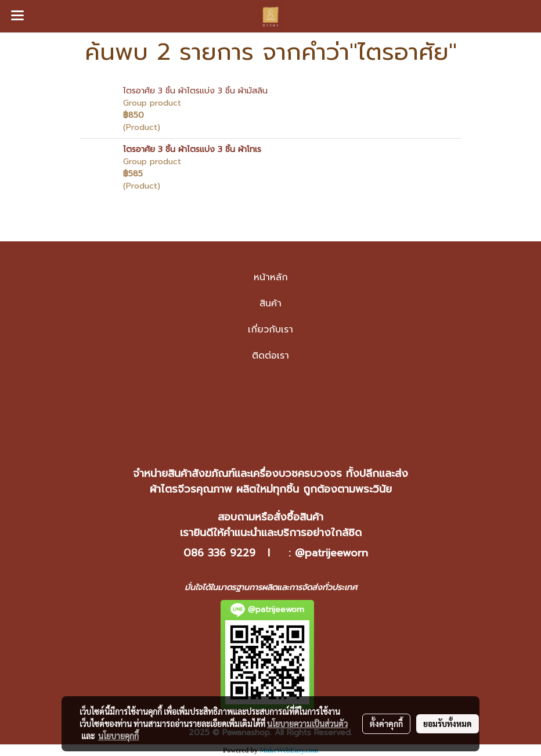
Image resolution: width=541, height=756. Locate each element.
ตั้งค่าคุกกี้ (386, 724)
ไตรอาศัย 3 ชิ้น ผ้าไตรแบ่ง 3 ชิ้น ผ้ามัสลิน (195, 91)
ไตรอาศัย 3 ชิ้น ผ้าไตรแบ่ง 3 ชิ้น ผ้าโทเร (192, 149)
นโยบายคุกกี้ (118, 736)
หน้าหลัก (271, 277)
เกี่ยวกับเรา (270, 330)
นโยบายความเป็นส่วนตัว (307, 724)
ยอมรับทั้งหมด (448, 724)
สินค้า (270, 303)
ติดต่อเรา (270, 356)
